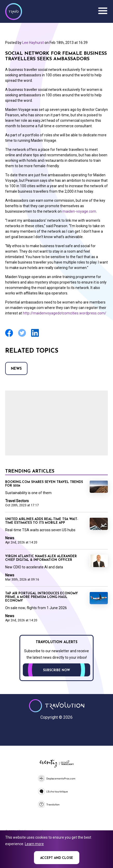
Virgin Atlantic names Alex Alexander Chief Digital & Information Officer (41, 558)
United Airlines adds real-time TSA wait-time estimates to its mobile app (42, 521)
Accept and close (57, 858)
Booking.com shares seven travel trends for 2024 (44, 484)
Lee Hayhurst (33, 43)
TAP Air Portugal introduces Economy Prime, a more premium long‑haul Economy (41, 597)
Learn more (34, 844)
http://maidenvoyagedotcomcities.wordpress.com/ (65, 313)
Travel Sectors (17, 501)
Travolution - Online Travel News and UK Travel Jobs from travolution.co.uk (57, 706)
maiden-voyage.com (79, 211)
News (16, 369)
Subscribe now (56, 670)
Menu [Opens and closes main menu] (103, 11)
